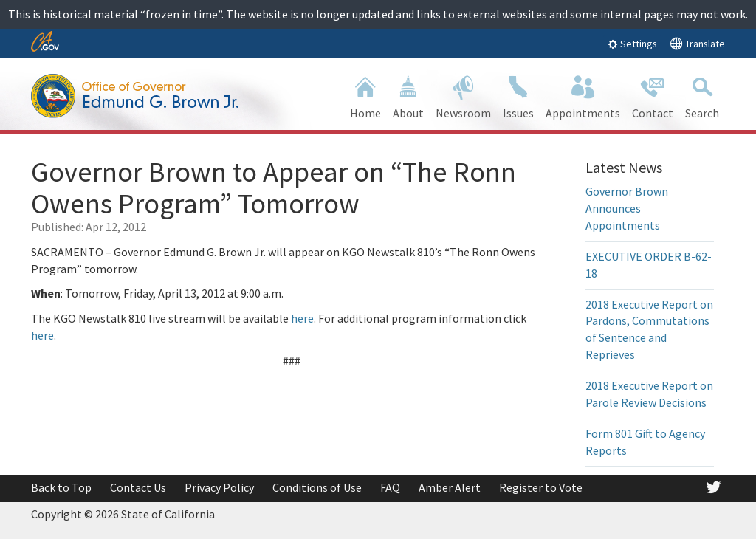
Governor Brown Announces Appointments (627, 208)
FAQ (390, 487)
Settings (632, 44)
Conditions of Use (317, 487)
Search (702, 96)
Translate (697, 43)
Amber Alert (450, 487)
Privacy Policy (219, 487)
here (302, 318)
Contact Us (138, 487)
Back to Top (61, 487)
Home (365, 96)
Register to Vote (541, 487)
